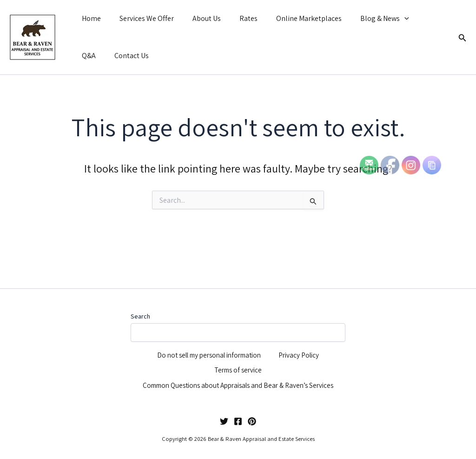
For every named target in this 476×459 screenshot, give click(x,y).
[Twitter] (224, 421)
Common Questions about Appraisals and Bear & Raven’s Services (228, 378)
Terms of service (238, 350)
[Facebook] (238, 421)
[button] (384, 19)
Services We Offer (141, 18)
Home (89, 18)
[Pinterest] (252, 421)
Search (140, 286)
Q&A (410, 18)
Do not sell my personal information (209, 329)
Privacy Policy (303, 329)
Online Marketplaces (292, 18)
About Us (197, 18)
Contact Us (97, 56)
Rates (235, 18)
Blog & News (364, 19)
